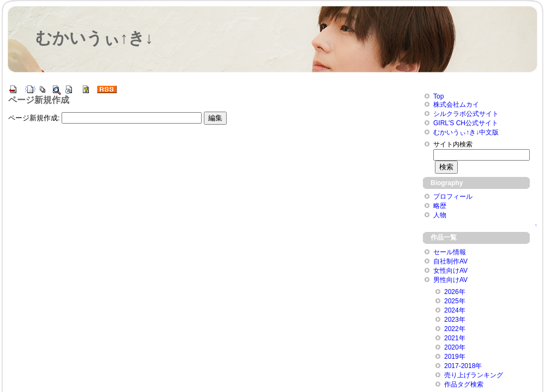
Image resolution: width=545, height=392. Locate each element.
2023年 (455, 320)
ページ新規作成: (34, 118)
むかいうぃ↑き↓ (94, 38)
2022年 (455, 329)
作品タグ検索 (464, 384)
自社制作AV (450, 261)
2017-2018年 (463, 366)
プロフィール (453, 197)
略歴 (440, 206)
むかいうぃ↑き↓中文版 (466, 132)
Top (438, 96)
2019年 (455, 357)
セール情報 (450, 252)
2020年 (455, 347)
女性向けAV (450, 271)
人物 (440, 215)
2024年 (455, 310)
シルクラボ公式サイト (466, 114)
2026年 (455, 292)
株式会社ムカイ (456, 105)
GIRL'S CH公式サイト (466, 123)
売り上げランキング (474, 375)
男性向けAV (450, 280)
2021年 (455, 338)
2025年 (455, 301)
